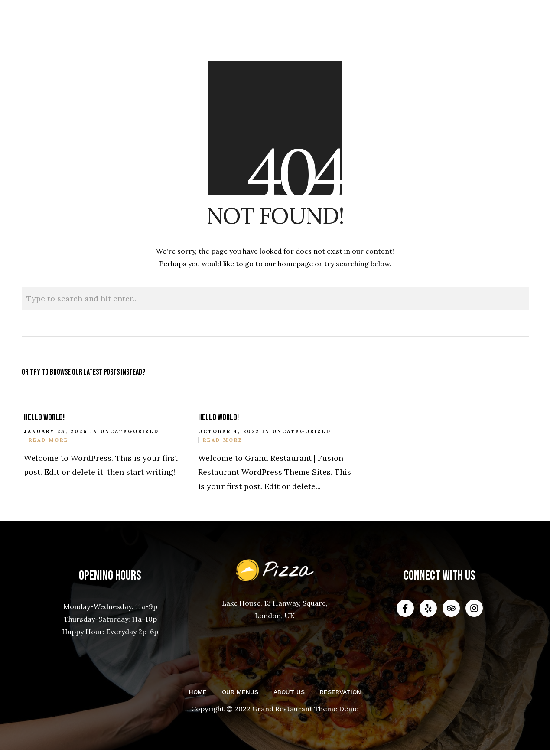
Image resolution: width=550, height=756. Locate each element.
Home (198, 692)
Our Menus (240, 692)
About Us (289, 692)
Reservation (340, 692)
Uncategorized (130, 431)
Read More (49, 440)
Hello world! (44, 417)
